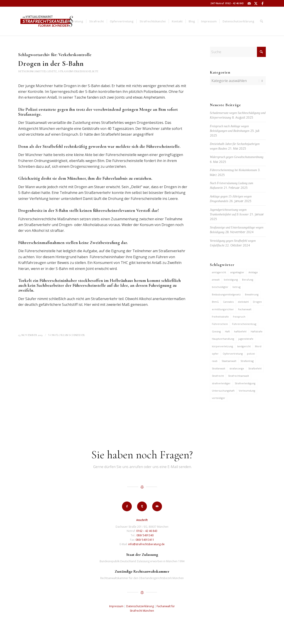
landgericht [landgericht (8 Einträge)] (244, 346)
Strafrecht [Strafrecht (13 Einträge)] (218, 376)
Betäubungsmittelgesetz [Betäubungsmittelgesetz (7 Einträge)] (226, 294)
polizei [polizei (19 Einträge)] (251, 354)
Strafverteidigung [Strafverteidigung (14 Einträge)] (245, 383)
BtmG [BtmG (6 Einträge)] (215, 302)
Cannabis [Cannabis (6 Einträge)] (228, 302)
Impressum (116, 606)
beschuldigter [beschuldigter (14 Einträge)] (220, 287)
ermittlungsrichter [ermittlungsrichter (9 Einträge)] (223, 309)
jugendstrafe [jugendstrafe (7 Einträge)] (246, 339)
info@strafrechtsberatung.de (146, 544)
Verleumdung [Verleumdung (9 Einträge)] (247, 391)
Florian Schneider (70, 335)
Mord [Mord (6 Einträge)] (258, 346)
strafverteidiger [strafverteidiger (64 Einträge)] (221, 383)
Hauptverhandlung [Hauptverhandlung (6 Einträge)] (223, 339)
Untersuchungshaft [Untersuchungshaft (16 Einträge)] (223, 391)
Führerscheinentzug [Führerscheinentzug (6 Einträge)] (244, 324)
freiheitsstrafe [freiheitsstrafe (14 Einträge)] (220, 317)
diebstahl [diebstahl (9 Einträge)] (243, 302)
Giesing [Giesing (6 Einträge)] (216, 331)
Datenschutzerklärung (140, 606)
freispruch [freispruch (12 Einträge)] (239, 317)
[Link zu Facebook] (262, 3)
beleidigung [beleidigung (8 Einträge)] (231, 280)
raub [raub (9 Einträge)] (215, 361)
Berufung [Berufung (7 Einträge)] (248, 280)
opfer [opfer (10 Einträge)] (215, 354)
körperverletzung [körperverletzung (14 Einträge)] (222, 346)
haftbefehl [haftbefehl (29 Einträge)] (240, 331)
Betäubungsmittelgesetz (37, 71)
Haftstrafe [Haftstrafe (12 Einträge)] (257, 331)
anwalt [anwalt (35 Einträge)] (216, 280)
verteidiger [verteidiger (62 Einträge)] (219, 398)
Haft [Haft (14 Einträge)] (227, 331)
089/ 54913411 (145, 540)
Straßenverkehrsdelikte (78, 71)
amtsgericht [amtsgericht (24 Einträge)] (219, 272)
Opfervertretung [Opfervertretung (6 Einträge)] (233, 354)
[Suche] (261, 21)
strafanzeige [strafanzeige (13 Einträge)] (237, 368)
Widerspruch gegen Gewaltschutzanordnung (237, 157)
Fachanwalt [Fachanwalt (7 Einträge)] (245, 309)
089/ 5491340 (145, 535)
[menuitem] (72, 21)
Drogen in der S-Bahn (51, 63)
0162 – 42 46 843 (147, 531)
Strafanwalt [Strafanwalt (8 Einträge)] (219, 368)
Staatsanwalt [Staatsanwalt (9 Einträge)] (229, 361)
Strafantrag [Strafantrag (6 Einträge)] (247, 361)
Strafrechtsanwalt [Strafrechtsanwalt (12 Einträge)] (239, 376)
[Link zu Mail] (249, 3)
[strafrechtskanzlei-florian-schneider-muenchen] (47, 21)
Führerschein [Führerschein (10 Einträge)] (220, 324)
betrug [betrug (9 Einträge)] (237, 287)
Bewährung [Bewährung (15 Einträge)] (252, 294)
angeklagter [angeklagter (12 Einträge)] (237, 272)
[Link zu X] (256, 3)
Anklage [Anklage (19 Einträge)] (253, 272)
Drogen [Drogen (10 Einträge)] (257, 302)
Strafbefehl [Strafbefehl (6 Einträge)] (255, 368)
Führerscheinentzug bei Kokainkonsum (233, 170)
